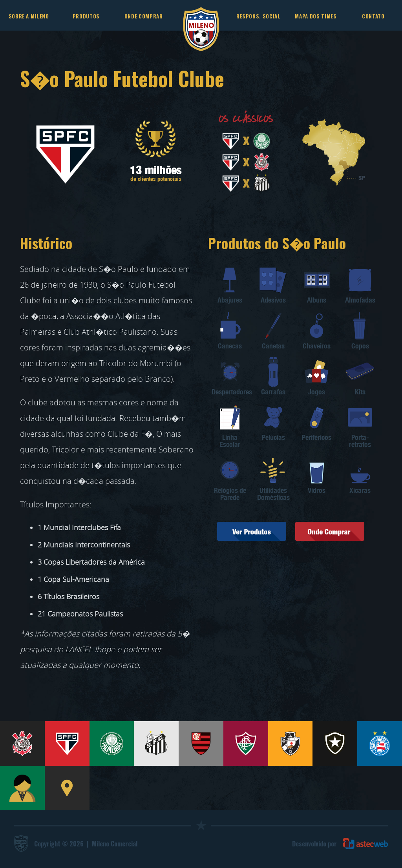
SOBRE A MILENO (29, 16)
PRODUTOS (86, 16)
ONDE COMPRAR (144, 16)
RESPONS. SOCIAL (259, 16)
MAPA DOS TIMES (316, 16)
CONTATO (373, 16)
